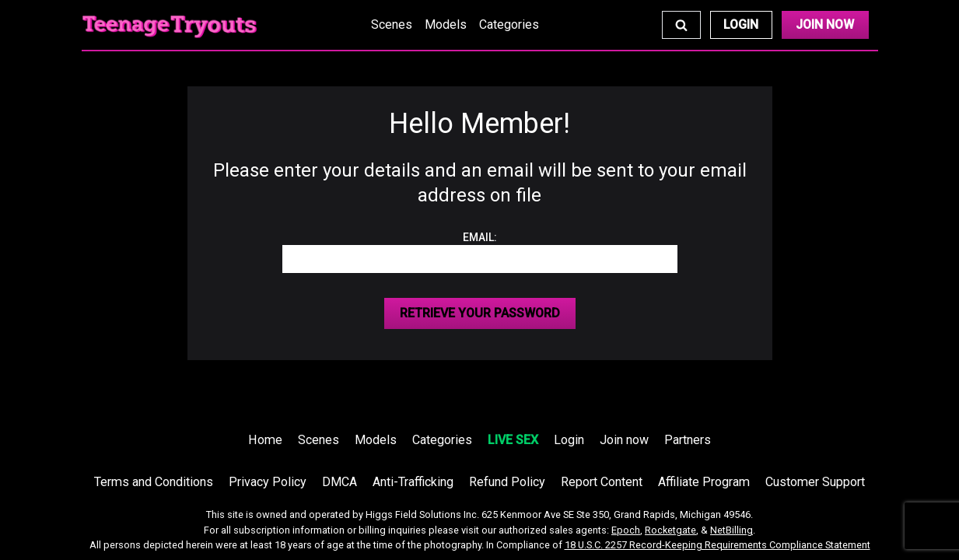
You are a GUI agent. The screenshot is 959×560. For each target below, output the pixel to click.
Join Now (825, 24)
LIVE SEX (513, 440)
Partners (688, 440)
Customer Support (815, 482)
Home (265, 440)
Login (741, 24)
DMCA (339, 482)
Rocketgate (670, 530)
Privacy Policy (268, 482)
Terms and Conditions (154, 482)
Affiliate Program (704, 482)
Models (446, 24)
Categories (509, 24)
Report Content (602, 482)
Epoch (626, 530)
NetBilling (731, 530)
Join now (624, 440)
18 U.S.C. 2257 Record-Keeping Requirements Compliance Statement (717, 545)
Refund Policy (507, 482)
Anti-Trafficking (413, 482)
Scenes (392, 24)
